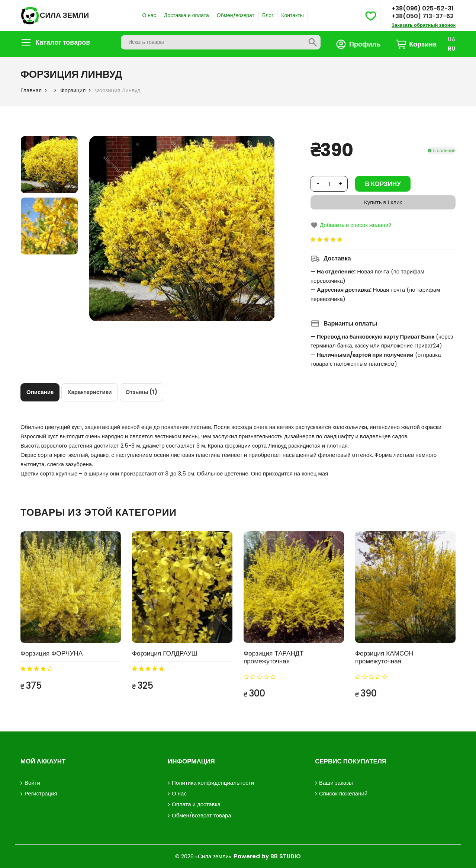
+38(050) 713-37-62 (423, 16)
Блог (268, 15)
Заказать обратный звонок (424, 25)
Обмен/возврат (236, 15)
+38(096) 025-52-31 (423, 8)
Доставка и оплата (186, 15)
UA (452, 39)
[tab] (40, 392)
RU (451, 49)
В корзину (383, 184)
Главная (31, 90)
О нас (149, 15)
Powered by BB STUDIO (267, 856)
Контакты (292, 15)
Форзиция (73, 90)
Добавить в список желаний (351, 225)
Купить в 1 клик (383, 202)
